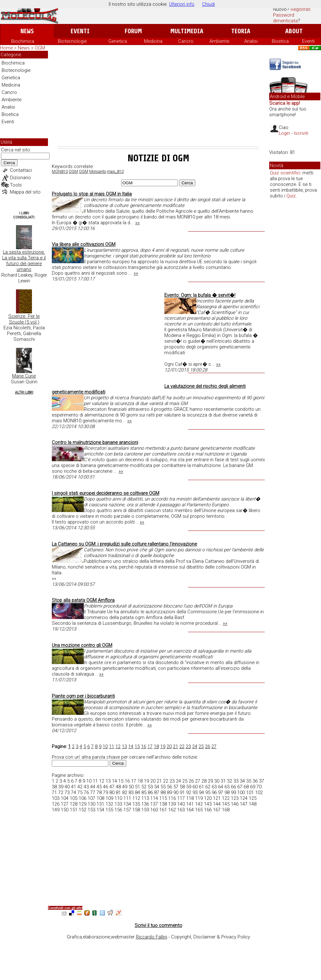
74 (74, 792)
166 (208, 810)
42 (80, 787)
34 (242, 781)
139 (172, 804)
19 (163, 746)
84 (137, 792)
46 (106, 787)
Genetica (118, 41)
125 (253, 798)
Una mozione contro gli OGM (82, 645)
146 (235, 804)
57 (176, 787)
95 (208, 792)
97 (221, 792)
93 (195, 792)
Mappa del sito (25, 192)
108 (100, 798)
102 (259, 792)
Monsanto (98, 172)
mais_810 (115, 172)
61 (201, 787)
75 (80, 792)
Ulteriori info (182, 4)
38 (54, 787)
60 (195, 787)
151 (74, 810)
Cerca (9, 163)
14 (131, 746)
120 (208, 798)
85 (144, 792)
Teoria (241, 31)
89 (169, 792)
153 (91, 810)
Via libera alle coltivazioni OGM (84, 244)
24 (195, 746)
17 (150, 746)
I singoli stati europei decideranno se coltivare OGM (106, 493)
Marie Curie (24, 376)
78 (99, 792)
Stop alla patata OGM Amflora (83, 600)
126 (56, 804)
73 (67, 792)
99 (233, 792)
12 (118, 746)
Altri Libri (24, 392)
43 (86, 787)
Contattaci (21, 170)
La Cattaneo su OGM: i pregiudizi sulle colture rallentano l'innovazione (124, 544)
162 (172, 810)
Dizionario (20, 178)
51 (137, 787)
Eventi (80, 31)
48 (118, 787)
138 (163, 804)
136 (145, 804)
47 (112, 787)
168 (226, 810)
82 (125, 792)
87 (157, 792)
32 (230, 781)
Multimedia (187, 31)
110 (118, 798)
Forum (133, 31)
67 (240, 787)
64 (221, 787)
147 (244, 804)
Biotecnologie (72, 41)
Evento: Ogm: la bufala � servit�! (200, 295)
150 (65, 810)
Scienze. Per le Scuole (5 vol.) (24, 319)
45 (99, 787)
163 (181, 810)
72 (61, 792)
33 (236, 781)
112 (136, 798)
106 (82, 798)
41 (74, 787)
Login (284, 133)
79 (106, 792)
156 (118, 810)
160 (154, 810)
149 (56, 810)
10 (105, 746)
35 (249, 781)
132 (109, 804)
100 (241, 792)
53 (150, 787)
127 (65, 804)
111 (127, 798)
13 (124, 746)
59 (189, 787)
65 (227, 787)
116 (172, 798)
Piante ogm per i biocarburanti (83, 696)
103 (56, 798)
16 (144, 746)
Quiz (291, 196)
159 (145, 810)
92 (189, 792)
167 (217, 810)
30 (217, 781)
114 (154, 798)
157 (127, 810)
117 (181, 798)
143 (208, 804)
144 (217, 804)
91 (182, 792)
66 (233, 787)
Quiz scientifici (285, 173)
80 (112, 792)
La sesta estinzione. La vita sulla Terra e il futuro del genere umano (24, 261)
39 (61, 787)
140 (181, 804)
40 (67, 787)
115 (163, 798)
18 (156, 746)
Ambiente (219, 41)
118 (190, 798)
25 (201, 746)
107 (91, 798)
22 (182, 746)
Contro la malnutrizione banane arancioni (95, 442)
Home (6, 48)
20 (169, 746)
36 (255, 781)
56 (169, 787)
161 (163, 810)
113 (145, 798)
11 (112, 746)
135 (136, 804)
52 (144, 787)
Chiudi (208, 4)
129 (82, 804)
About (294, 31)
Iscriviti (301, 133)
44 (93, 787)
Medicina (153, 41)
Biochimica (23, 41)
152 (82, 810)
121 (217, 798)
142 (199, 804)
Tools (16, 185)
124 (244, 798)
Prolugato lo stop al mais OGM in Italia (92, 194)
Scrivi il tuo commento (158, 925)
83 (131, 792)
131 (100, 804)
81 (118, 792)
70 (259, 787)
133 (118, 804)
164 (190, 810)
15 (137, 746)
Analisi (251, 41)
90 (176, 792)
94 (201, 792)
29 (210, 781)
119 (199, 798)
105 (74, 798)
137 (154, 804)
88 (163, 792)
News (27, 31)
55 (163, 787)
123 (235, 798)
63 (214, 787)
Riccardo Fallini (152, 937)
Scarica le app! (285, 103)
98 (227, 792)
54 (157, 787)
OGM (73, 172)
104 (65, 798)
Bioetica (280, 41)
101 (250, 792)
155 (109, 810)
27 (214, 746)
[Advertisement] (158, 99)
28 (204, 781)
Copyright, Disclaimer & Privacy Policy (211, 937)
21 (176, 746)
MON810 (60, 172)
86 (150, 792)
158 (136, 810)
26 (207, 746)
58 (182, 787)
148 (253, 804)
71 (54, 792)
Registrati (301, 9)
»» (137, 223)
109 (109, 798)
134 (127, 804)
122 (226, 798)
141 (190, 804)
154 (100, 810)
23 (188, 746)
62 (208, 787)
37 (262, 781)
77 (93, 792)
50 (131, 787)
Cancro (186, 41)
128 (74, 804)
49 (125, 787)
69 (253, 787)
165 (199, 810)
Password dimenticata (285, 18)
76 (86, 792)
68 (246, 787)
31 (223, 781)
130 (91, 804)
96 (214, 792)
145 (226, 804)
